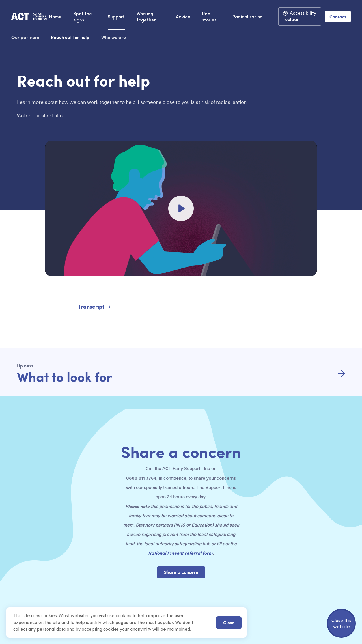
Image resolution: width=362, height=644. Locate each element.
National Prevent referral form (180, 553)
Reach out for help (70, 37)
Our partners (25, 37)
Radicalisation (247, 17)
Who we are (114, 37)
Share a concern (181, 572)
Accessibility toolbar (300, 17)
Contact (338, 17)
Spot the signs (83, 17)
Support (116, 17)
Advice (183, 17)
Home (55, 17)
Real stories (209, 17)
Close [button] (229, 622)
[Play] (181, 208)
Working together (146, 17)
